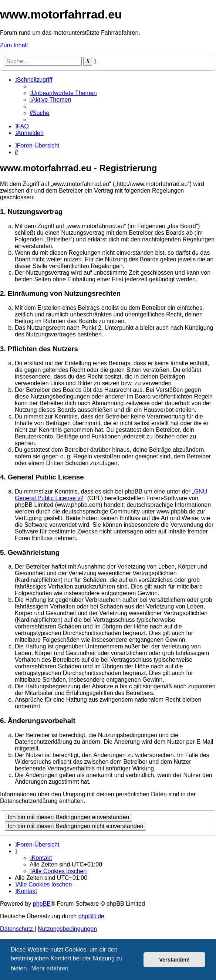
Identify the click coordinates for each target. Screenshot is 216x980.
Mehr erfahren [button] (50, 968)
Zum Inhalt (14, 45)
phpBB (42, 904)
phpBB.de (91, 916)
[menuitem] (63, 93)
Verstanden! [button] (175, 960)
